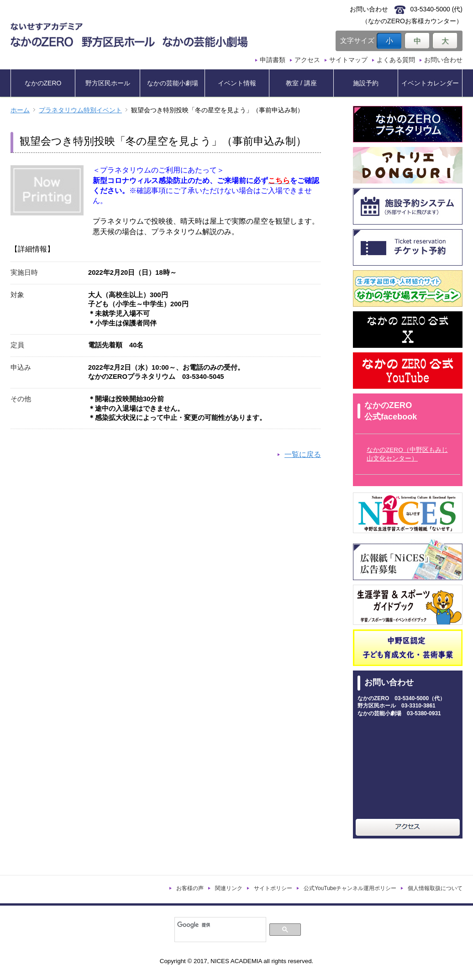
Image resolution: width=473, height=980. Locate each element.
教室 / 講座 (301, 83)
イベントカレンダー (430, 83)
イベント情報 (237, 83)
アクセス (307, 60)
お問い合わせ (443, 60)
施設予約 (366, 83)
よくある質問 (396, 60)
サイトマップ (348, 60)
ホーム (20, 110)
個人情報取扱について (435, 888)
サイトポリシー (273, 888)
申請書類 (273, 60)
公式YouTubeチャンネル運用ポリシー (350, 888)
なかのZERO (43, 83)
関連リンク (229, 888)
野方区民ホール (108, 83)
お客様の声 (190, 888)
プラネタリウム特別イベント (80, 110)
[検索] (219, 925)
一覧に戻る (303, 454)
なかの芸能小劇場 (173, 83)
